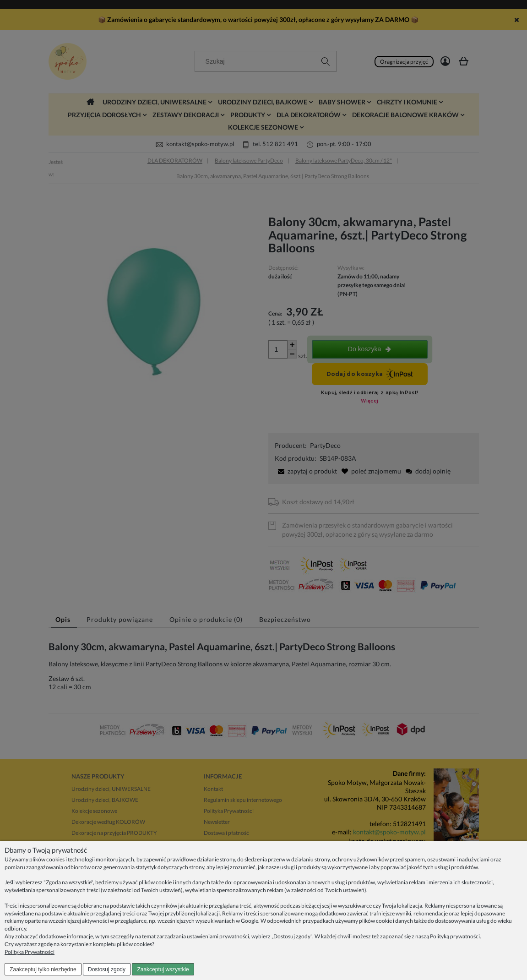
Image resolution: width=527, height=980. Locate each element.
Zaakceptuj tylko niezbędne (43, 969)
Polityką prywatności (455, 936)
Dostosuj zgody (107, 969)
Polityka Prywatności (30, 952)
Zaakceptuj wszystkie (163, 969)
